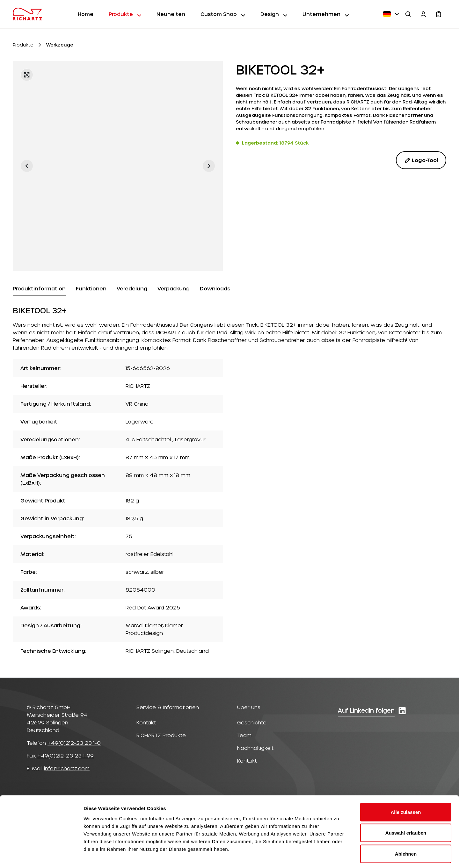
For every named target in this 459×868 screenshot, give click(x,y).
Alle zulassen (406, 784)
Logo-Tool (421, 160)
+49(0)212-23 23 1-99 (66, 755)
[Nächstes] (209, 166)
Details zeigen (339, 855)
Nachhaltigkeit (255, 748)
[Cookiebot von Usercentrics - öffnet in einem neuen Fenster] (41, 856)
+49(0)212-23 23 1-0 (74, 743)
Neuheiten (171, 14)
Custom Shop (223, 14)
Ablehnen (406, 826)
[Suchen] (408, 14)
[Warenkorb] (439, 14)
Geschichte (252, 722)
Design (274, 14)
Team (244, 735)
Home (86, 14)
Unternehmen (326, 14)
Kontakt (146, 722)
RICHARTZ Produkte (161, 735)
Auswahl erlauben (406, 805)
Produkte (125, 14)
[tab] (39, 289)
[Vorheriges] (27, 166)
